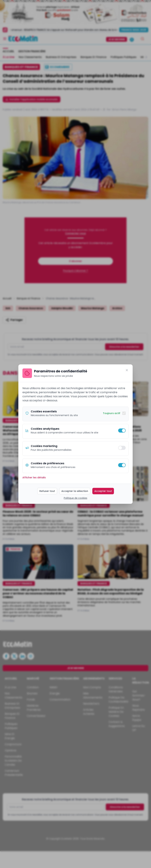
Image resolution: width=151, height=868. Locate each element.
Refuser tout (47, 491)
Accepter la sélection (75, 491)
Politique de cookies (75, 498)
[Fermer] (127, 370)
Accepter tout (103, 491)
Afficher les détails (34, 477)
